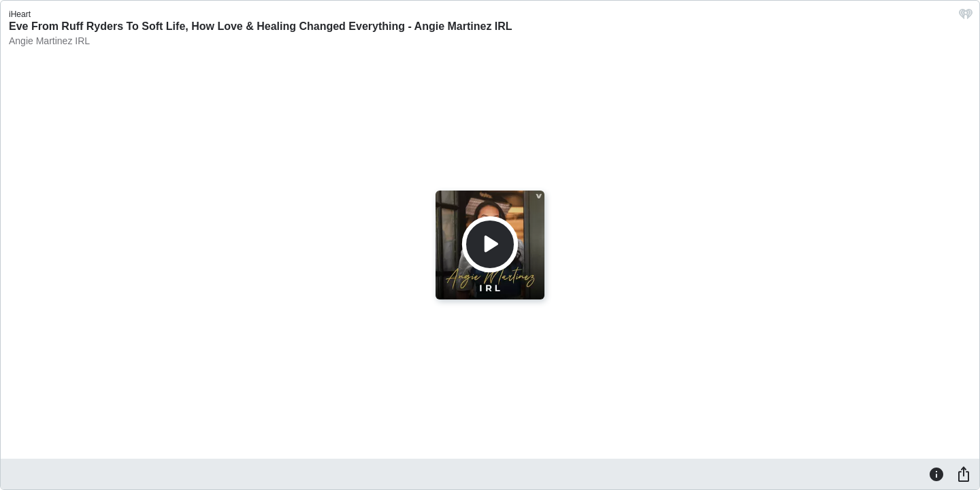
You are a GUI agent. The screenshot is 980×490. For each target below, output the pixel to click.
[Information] (936, 474)
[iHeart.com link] (966, 17)
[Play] (490, 244)
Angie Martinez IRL (49, 41)
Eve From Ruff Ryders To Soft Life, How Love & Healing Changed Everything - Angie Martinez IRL (261, 26)
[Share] (964, 474)
